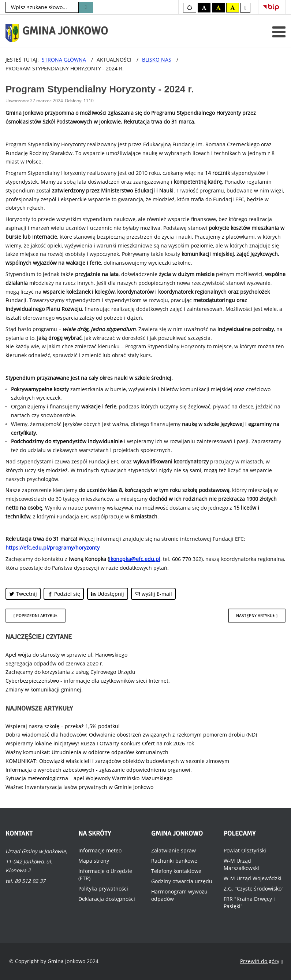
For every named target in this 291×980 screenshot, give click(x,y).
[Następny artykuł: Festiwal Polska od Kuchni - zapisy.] (257, 616)
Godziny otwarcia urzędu (182, 881)
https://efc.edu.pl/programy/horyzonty (53, 548)
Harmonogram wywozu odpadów (179, 895)
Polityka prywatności (103, 889)
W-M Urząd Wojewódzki (253, 878)
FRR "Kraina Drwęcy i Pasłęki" (249, 902)
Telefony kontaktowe (176, 871)
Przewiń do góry (262, 961)
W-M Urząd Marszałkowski (241, 864)
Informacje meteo (100, 850)
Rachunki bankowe (174, 861)
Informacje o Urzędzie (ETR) (105, 875)
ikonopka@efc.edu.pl (135, 559)
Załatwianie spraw (174, 850)
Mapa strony (94, 861)
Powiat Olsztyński (245, 850)
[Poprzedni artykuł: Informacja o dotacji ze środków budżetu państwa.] (36, 616)
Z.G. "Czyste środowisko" (254, 889)
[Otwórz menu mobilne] (279, 32)
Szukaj (86, 7)
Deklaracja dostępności (107, 899)
